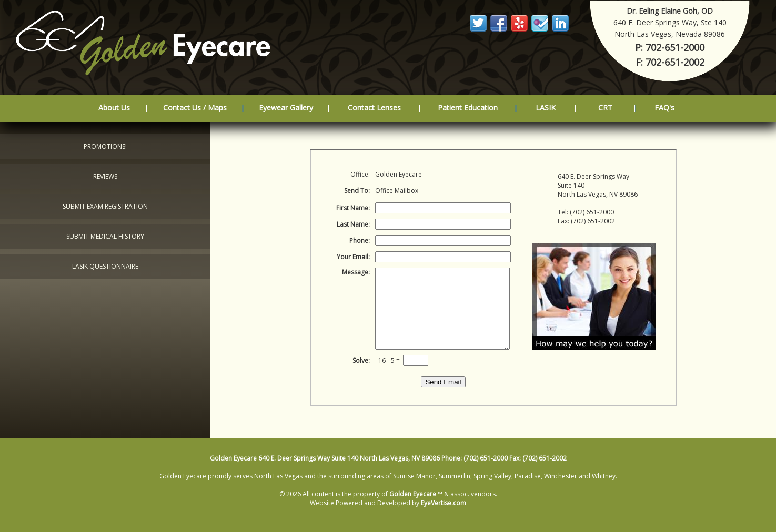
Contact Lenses (374, 108)
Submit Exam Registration (105, 206)
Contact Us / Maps (195, 108)
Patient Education (468, 108)
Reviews (105, 176)
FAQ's (664, 108)
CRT (605, 108)
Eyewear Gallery (286, 108)
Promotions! (105, 146)
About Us (114, 108)
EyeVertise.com (444, 503)
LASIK (546, 108)
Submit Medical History (105, 236)
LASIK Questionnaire (105, 266)
